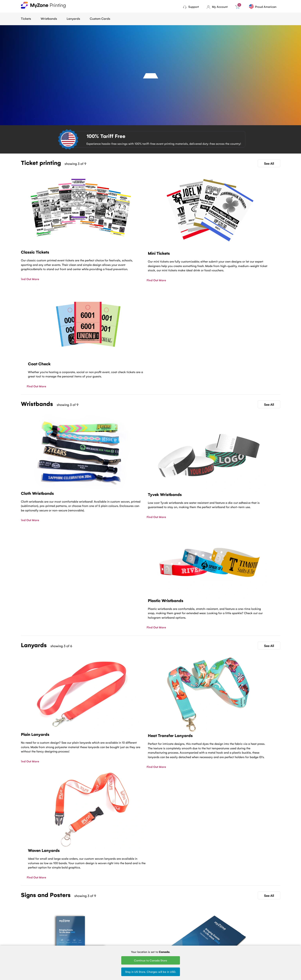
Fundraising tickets (114, 935)
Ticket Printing (111, 925)
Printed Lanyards (187, 930)
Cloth (143, 925)
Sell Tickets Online (114, 941)
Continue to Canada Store (150, 960)
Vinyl (142, 941)
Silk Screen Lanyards (189, 935)
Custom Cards (100, 18)
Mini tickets (109, 930)
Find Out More (31, 262)
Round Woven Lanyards (191, 941)
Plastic (143, 935)
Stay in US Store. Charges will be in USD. (151, 972)
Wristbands (49, 18)
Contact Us (150, 892)
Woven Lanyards (187, 925)
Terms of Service (76, 935)
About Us (71, 930)
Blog (68, 925)
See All (269, 163)
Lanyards (73, 18)
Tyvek (143, 930)
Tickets (26, 18)
